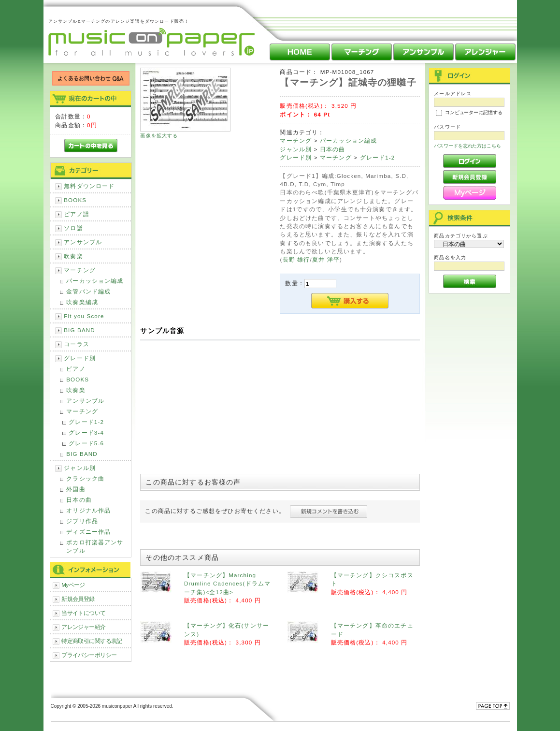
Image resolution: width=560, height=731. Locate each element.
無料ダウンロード (89, 186)
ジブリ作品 (82, 521)
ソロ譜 (73, 228)
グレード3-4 (86, 432)
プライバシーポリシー (89, 655)
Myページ (73, 585)
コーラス (77, 344)
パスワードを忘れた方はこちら (467, 146)
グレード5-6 (86, 443)
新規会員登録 (78, 599)
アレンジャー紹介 (83, 627)
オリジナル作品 (88, 510)
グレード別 (80, 358)
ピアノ (76, 369)
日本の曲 (79, 500)
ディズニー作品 (88, 532)
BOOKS (75, 200)
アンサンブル (83, 242)
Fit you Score (84, 316)
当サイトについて (83, 613)
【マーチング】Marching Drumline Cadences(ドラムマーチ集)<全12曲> (227, 584)
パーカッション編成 (95, 281)
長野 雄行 (296, 259)
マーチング (80, 270)
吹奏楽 (73, 256)
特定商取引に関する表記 (92, 641)
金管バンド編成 (88, 291)
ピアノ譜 (77, 214)
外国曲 (76, 489)
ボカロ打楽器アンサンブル (95, 546)
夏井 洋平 (326, 259)
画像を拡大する (159, 136)
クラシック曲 (85, 478)
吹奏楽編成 (82, 302)
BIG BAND (79, 330)
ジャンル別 (80, 468)
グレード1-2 (86, 422)
